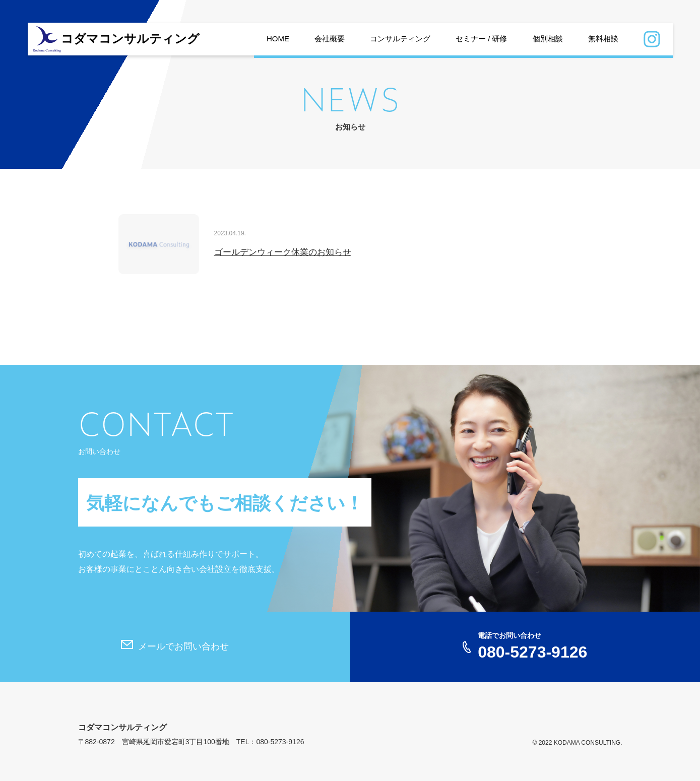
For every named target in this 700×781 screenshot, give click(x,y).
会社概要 (330, 39)
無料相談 (603, 39)
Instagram (652, 40)
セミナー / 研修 (482, 39)
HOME (278, 39)
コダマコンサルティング (130, 39)
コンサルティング (400, 39)
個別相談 (548, 39)
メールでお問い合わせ (183, 646)
